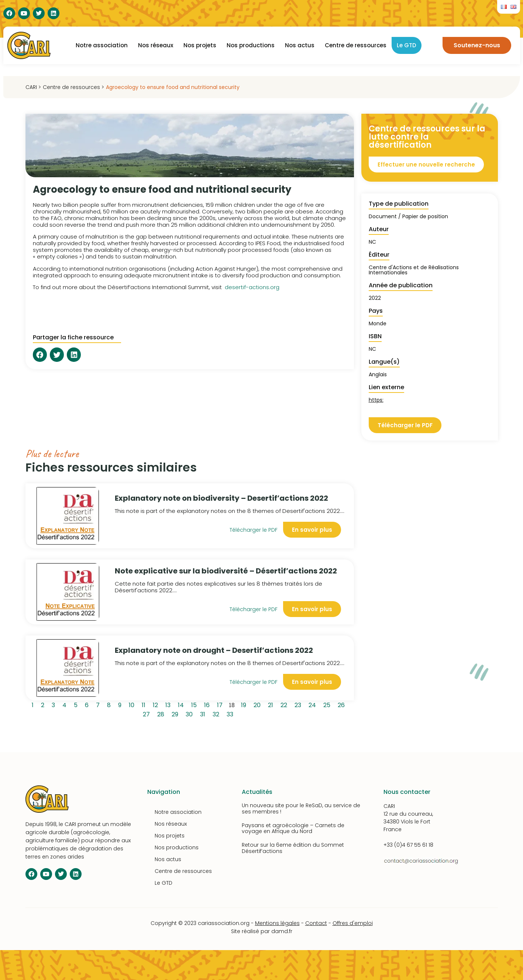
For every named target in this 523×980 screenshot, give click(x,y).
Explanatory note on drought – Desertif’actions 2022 (214, 650)
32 (217, 713)
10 (133, 704)
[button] (40, 354)
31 (204, 713)
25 (328, 704)
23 (299, 704)
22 (285, 704)
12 (157, 704)
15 (195, 704)
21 (272, 704)
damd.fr (282, 931)
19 (245, 704)
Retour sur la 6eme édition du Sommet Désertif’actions (293, 848)
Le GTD (407, 45)
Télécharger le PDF (254, 530)
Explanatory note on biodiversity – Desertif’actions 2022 (221, 498)
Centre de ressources (356, 45)
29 (176, 713)
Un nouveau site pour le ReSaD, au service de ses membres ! (301, 808)
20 (258, 704)
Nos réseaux (156, 45)
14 (182, 704)
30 (190, 713)
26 (343, 704)
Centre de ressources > (73, 87)
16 (208, 704)
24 (314, 704)
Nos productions (251, 45)
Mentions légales (277, 923)
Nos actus (300, 45)
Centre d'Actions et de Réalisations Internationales (414, 270)
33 (231, 713)
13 (169, 704)
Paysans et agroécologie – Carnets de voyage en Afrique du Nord (293, 828)
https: (376, 400)
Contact (316, 923)
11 (145, 704)
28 (162, 713)
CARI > (33, 87)
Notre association (102, 45)
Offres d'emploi (353, 923)
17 (221, 704)
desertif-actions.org (252, 287)
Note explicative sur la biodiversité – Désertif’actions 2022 (226, 571)
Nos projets (200, 45)
